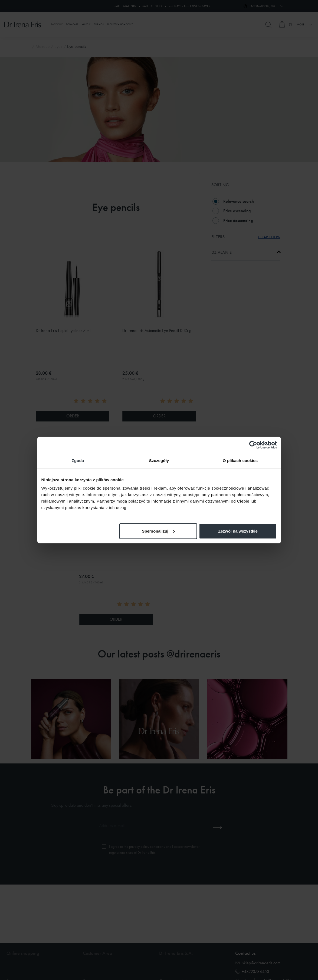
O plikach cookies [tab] (240, 460)
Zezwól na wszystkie (238, 531)
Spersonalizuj (158, 531)
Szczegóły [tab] (159, 460)
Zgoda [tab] (78, 460)
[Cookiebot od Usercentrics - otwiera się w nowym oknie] (253, 445)
